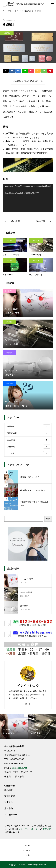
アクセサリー (9, 291)
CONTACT (28, 850)
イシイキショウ (28, 686)
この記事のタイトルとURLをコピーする (28, 81)
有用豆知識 (10, 384)
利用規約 (47, 829)
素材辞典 (9, 353)
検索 (48, 519)
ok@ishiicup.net (19, 768)
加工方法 (7, 33)
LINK (28, 855)
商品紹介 (9, 790)
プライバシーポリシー (29, 829)
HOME (28, 846)
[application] (28, 198)
